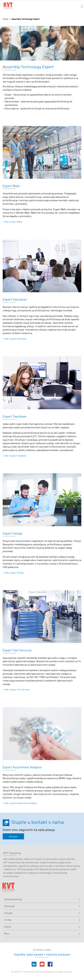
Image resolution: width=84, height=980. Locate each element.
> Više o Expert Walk (12, 222)
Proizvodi (42, 906)
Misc (42, 933)
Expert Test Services (17, 650)
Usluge (42, 913)
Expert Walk (11, 186)
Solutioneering (42, 899)
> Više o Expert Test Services (16, 689)
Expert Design (13, 533)
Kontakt (13, 836)
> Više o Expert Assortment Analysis (20, 803)
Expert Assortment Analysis (22, 767)
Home (5, 19)
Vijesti (42, 927)
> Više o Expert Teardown (15, 456)
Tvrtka (42, 920)
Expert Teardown (15, 416)
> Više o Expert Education (15, 339)
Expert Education (15, 299)
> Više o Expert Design (13, 573)
